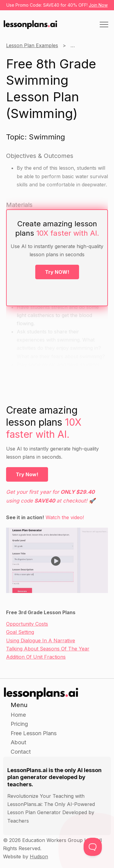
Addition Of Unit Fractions (36, 657)
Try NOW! (57, 272)
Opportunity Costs (27, 624)
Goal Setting (20, 632)
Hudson (39, 857)
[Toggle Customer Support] (93, 847)
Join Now (98, 5)
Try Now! (27, 474)
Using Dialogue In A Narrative (41, 640)
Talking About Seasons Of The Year (48, 649)
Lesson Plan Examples (32, 45)
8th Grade (82, 45)
